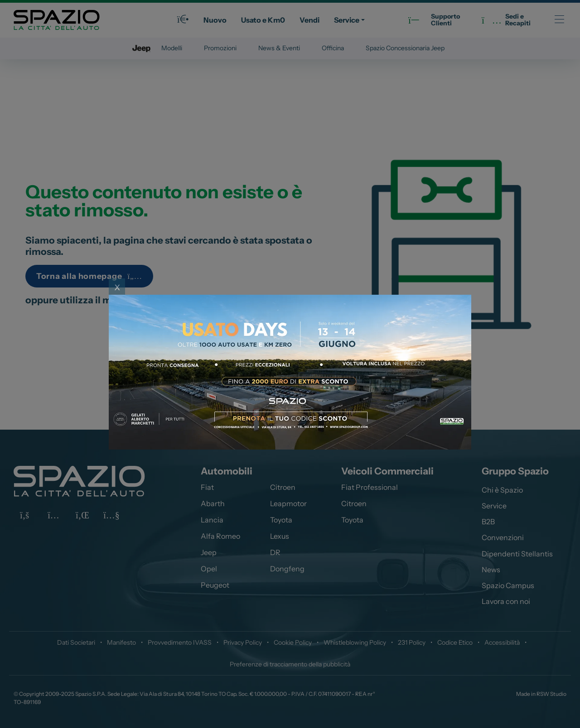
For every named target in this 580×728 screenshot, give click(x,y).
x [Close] (117, 286)
